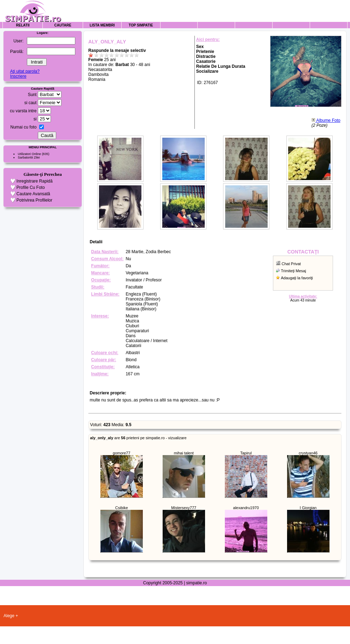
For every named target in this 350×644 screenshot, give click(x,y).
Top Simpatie (141, 25)
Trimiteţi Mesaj (294, 271)
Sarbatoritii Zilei (29, 157)
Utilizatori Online (29, 154)
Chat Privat (291, 264)
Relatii (23, 25)
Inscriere (18, 76)
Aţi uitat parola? (25, 71)
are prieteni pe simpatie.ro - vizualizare (138, 438)
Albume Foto (326, 120)
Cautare (63, 25)
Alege (9, 616)
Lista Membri (102, 25)
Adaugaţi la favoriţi (297, 278)
